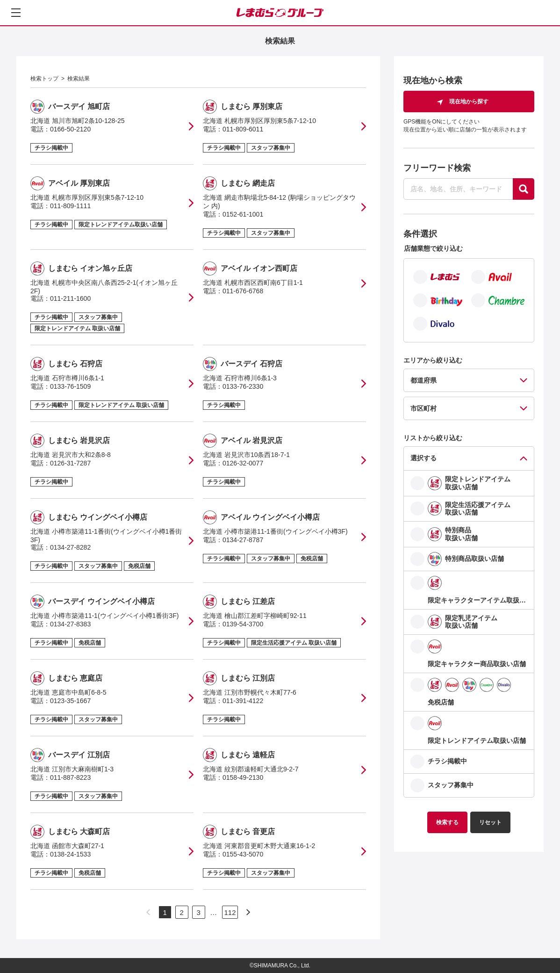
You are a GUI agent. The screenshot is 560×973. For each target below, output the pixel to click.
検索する (447, 822)
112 (230, 912)
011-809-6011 (243, 129)
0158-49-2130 (243, 777)
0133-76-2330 (243, 386)
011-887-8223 (70, 777)
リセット (490, 822)
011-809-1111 (70, 206)
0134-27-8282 (70, 547)
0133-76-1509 (70, 386)
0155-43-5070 (243, 854)
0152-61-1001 (243, 214)
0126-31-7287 (70, 463)
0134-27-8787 (243, 540)
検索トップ (44, 79)
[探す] (524, 189)
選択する (424, 458)
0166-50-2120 (70, 129)
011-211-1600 (70, 298)
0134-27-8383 (70, 624)
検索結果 (79, 79)
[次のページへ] (248, 912)
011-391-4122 (243, 701)
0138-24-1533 (70, 854)
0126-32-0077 (243, 463)
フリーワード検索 (437, 168)
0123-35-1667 (70, 701)
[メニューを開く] (16, 13)
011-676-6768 (243, 291)
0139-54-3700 (243, 624)
